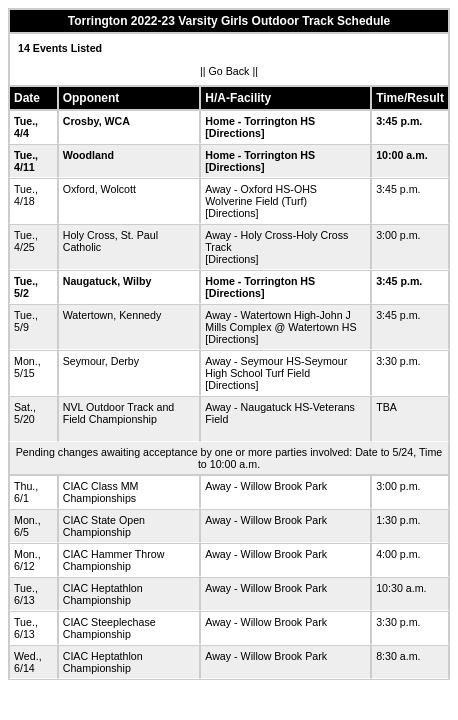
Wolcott (118, 189)
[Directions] (234, 133)
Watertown (88, 315)
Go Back (229, 71)
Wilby (137, 281)
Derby (125, 361)
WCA (117, 121)
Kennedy (140, 315)
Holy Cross (89, 235)
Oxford (79, 189)
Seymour (84, 361)
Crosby (81, 121)
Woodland (88, 155)
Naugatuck (90, 281)
